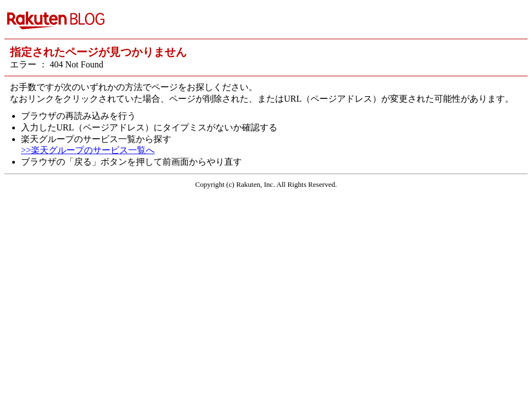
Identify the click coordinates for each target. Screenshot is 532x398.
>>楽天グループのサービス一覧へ (88, 150)
